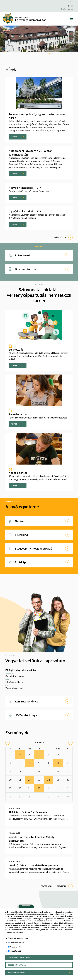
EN (72, 6)
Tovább (14, 137)
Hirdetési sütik (16, 951)
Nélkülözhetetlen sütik (19, 938)
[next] (70, 743)
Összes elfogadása (16, 972)
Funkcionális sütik (17, 943)
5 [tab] (59, 54)
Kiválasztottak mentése (19, 958)
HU (68, 6)
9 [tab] (69, 54)
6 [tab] (62, 54)
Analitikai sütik (16, 947)
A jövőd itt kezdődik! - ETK (25, 188)
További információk (14, 933)
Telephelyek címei (14, 688)
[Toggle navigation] (71, 19)
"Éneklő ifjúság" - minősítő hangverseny (34, 865)
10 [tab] (71, 54)
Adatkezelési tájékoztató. (38, 930)
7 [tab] (64, 54)
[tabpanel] (39, 39)
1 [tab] (50, 54)
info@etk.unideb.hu (15, 682)
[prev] (8, 743)
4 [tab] (57, 54)
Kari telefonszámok (15, 676)
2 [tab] (52, 54)
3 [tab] (54, 54)
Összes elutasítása (17, 965)
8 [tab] (66, 54)
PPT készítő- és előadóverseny (28, 812)
